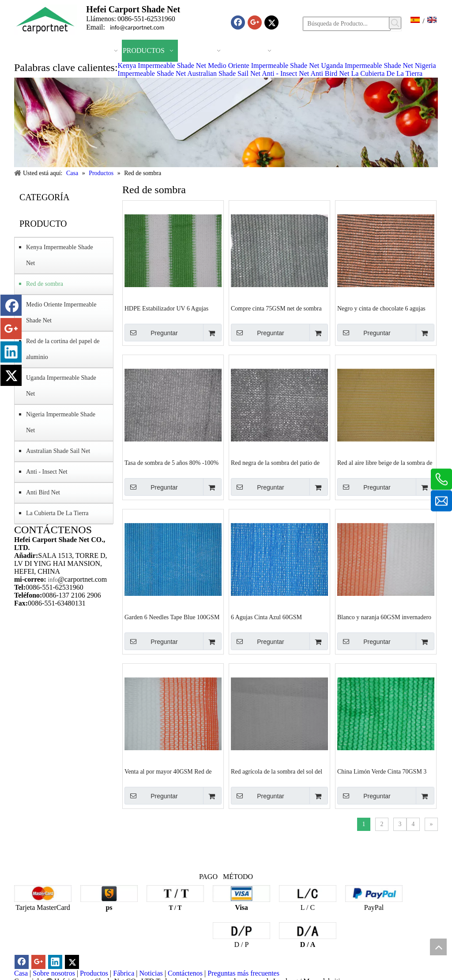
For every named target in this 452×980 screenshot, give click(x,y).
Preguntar (151, 333)
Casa (21, 973)
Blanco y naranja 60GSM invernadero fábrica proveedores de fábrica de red (384, 617)
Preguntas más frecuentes (243, 973)
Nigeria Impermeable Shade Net (61, 422)
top (438, 947)
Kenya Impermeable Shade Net (162, 65)
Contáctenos (185, 973)
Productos (94, 973)
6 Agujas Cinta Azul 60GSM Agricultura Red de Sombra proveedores (266, 617)
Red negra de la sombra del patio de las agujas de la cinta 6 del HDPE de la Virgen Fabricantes (279, 463)
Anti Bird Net (330, 73)
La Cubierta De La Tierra (387, 73)
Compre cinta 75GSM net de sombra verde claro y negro (276, 309)
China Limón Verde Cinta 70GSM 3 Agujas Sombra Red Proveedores (382, 772)
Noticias (151, 973)
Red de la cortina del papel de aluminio (63, 349)
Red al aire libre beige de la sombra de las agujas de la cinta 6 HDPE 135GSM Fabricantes (385, 463)
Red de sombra (45, 284)
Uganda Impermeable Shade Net (367, 65)
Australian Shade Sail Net (224, 73)
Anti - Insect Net (285, 73)
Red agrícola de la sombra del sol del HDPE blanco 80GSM (277, 772)
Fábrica (124, 973)
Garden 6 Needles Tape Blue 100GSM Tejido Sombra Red (172, 617)
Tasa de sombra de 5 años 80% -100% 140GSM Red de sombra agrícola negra (171, 463)
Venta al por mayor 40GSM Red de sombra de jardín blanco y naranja (168, 772)
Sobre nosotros (54, 973)
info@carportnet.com (137, 28)
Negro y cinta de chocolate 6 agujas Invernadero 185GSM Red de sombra (384, 309)
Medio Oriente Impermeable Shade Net (264, 65)
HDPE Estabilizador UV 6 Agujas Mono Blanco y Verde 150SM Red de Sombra (171, 309)
